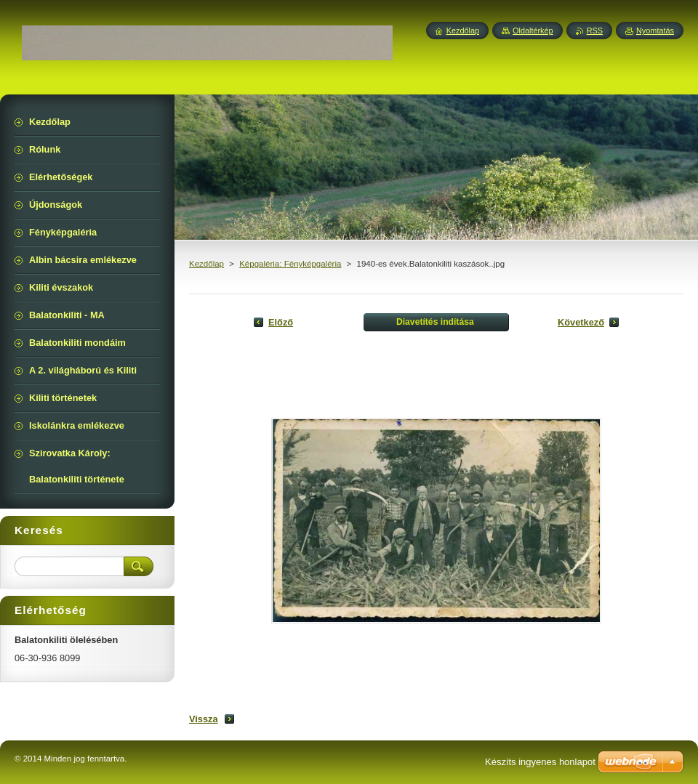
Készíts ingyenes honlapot (540, 762)
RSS (595, 31)
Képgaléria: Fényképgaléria (290, 264)
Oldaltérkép (533, 31)
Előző (281, 322)
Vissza (204, 719)
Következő (581, 322)
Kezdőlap (206, 264)
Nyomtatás (655, 31)
